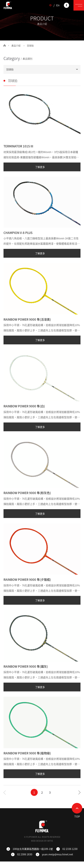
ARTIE (50, 841)
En (58, 5)
